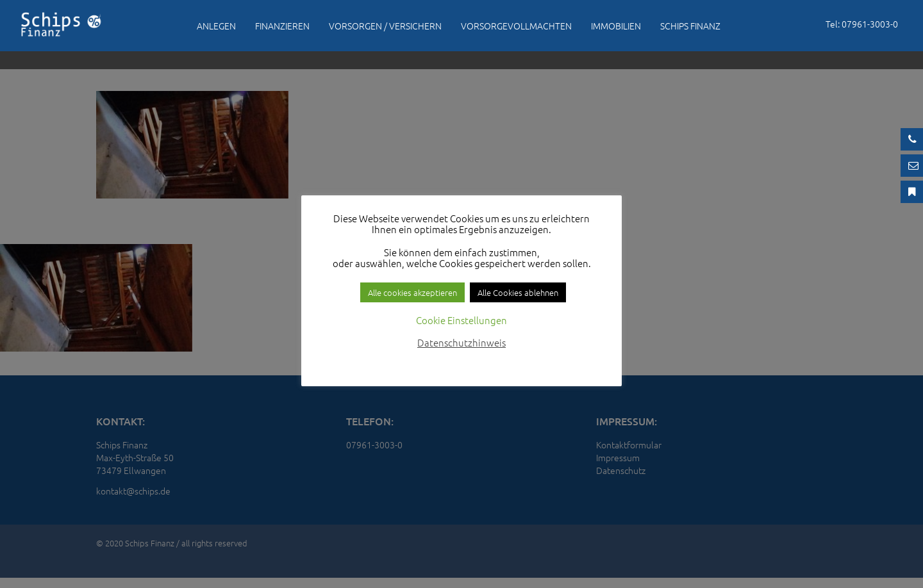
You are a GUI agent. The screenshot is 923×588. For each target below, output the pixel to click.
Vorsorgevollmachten (516, 26)
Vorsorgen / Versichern (385, 26)
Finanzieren (282, 26)
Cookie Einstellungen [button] (462, 320)
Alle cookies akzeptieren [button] (412, 292)
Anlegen (216, 26)
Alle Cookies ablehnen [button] (518, 292)
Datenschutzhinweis (462, 342)
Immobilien (616, 26)
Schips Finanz (690, 26)
